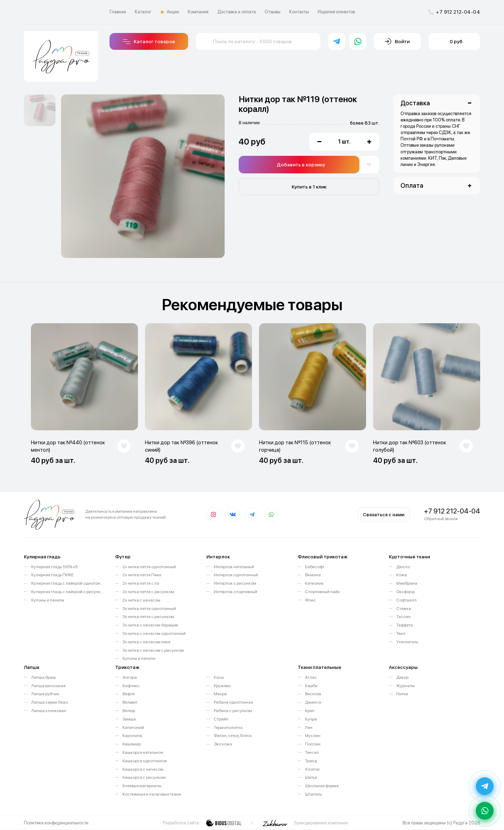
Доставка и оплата (237, 12)
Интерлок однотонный (236, 575)
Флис (310, 600)
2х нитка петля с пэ (141, 583)
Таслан (403, 617)
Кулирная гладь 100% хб (54, 567)
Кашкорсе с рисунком (144, 777)
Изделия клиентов (336, 12)
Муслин (313, 736)
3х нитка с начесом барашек (150, 625)
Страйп (221, 719)
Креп (310, 711)
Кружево (222, 686)
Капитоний (133, 728)
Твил (401, 633)
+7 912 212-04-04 (454, 12)
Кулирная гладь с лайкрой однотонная (68, 583)
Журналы (406, 686)
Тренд (311, 761)
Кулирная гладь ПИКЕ (52, 575)
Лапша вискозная (48, 686)
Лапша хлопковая (49, 711)
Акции (170, 12)
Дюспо (403, 567)
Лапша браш (44, 677)
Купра (311, 719)
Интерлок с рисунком (235, 583)
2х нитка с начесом (141, 600)
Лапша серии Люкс (50, 702)
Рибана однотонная (233, 702)
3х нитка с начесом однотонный (154, 633)
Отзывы (273, 12)
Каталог (143, 12)
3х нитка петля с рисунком (148, 617)
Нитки (402, 694)
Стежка (404, 609)
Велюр (129, 711)
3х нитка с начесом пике (146, 642)
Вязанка (313, 575)
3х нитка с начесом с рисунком (153, 650)
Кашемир (132, 744)
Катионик (314, 583)
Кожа (402, 575)
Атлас (311, 677)
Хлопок (312, 769)
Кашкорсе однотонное (145, 761)
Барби (311, 686)
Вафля (129, 694)
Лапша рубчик (45, 694)
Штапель (313, 794)
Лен (309, 728)
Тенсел (312, 752)
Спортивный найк (322, 592)
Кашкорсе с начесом (143, 769)
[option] (40, 110)
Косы (219, 677)
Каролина (132, 736)
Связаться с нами (384, 514)
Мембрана (407, 583)
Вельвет (130, 702)
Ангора (130, 677)
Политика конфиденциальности (56, 823)
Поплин (313, 744)
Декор (402, 677)
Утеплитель (407, 642)
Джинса (313, 702)
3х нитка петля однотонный (149, 609)
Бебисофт (315, 567)
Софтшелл (406, 600)
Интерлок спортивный (236, 592)
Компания (198, 12)
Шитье (311, 777)
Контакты (299, 12)
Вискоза (313, 694)
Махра (220, 694)
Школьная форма (322, 786)
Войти (397, 41)
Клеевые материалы (142, 786)
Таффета (404, 625)
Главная (118, 12)
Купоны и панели (48, 600)
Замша (129, 719)
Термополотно (228, 728)
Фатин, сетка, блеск (233, 736)
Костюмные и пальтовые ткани (152, 794)
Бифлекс (131, 686)
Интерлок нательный (234, 567)
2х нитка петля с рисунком (148, 592)
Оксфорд (405, 592)
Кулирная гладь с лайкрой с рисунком (68, 592)
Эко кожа (223, 744)
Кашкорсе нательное (143, 752)
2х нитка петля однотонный (149, 567)
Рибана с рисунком (233, 711)
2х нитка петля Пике (142, 575)
